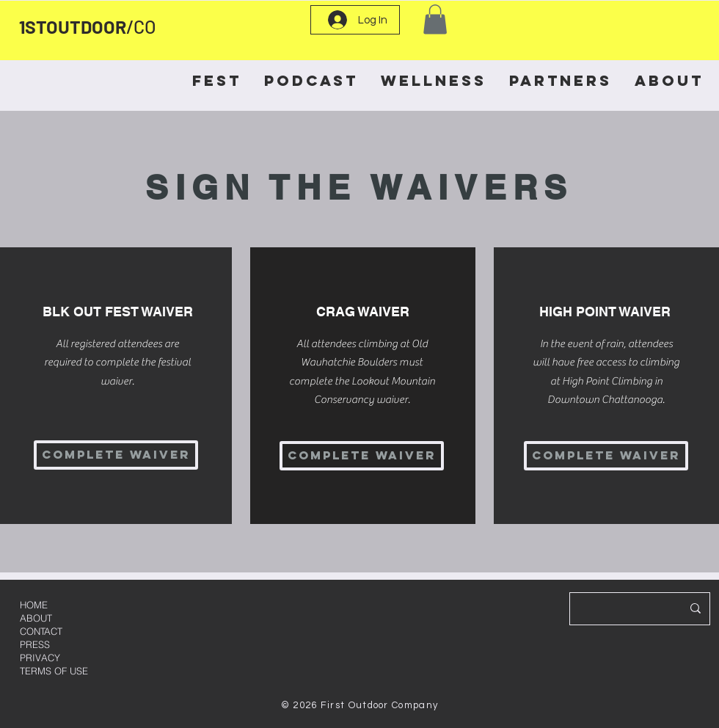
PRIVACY (40, 658)
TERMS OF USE (54, 671)
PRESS (35, 644)
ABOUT (36, 618)
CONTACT (41, 631)
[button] (435, 19)
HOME (34, 605)
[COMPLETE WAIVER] (116, 455)
